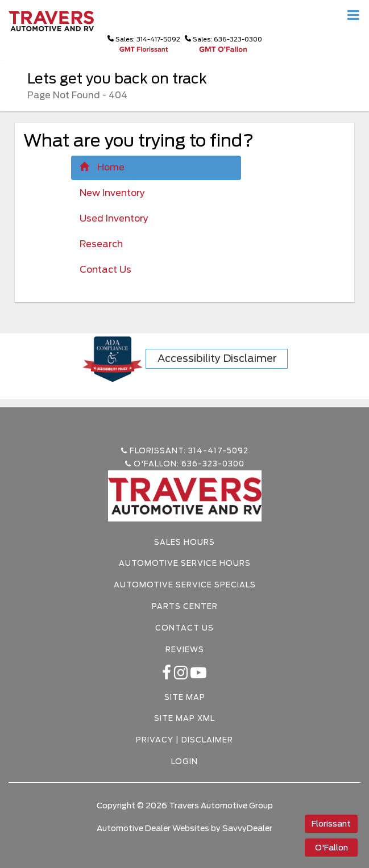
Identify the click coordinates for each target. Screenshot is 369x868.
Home (102, 167)
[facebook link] (168, 676)
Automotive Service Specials (185, 585)
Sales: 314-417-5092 (144, 39)
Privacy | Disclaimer (184, 740)
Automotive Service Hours (185, 563)
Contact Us (105, 270)
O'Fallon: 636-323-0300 (185, 464)
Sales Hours (184, 542)
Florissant (331, 824)
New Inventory (112, 193)
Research (101, 244)
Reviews (185, 650)
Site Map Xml (184, 718)
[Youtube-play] (199, 676)
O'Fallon (331, 848)
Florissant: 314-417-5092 (185, 451)
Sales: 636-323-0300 (223, 39)
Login (184, 761)
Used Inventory (114, 218)
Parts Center (185, 606)
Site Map (185, 697)
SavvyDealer (247, 828)
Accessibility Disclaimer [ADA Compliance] (217, 358)
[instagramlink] (182, 676)
